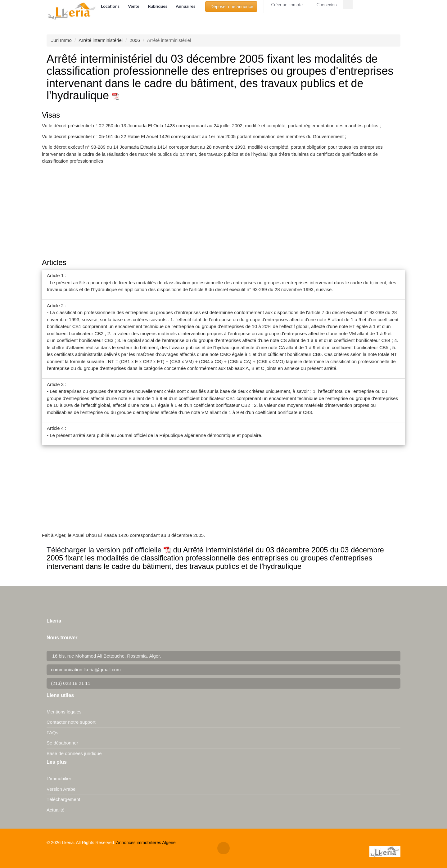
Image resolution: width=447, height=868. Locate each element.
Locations (111, 6)
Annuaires (185, 6)
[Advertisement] (223, 212)
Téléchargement (63, 799)
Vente (134, 6)
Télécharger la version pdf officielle (109, 550)
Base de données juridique (74, 753)
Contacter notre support (71, 722)
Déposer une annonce (231, 7)
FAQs (52, 733)
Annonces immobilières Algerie (146, 843)
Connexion (326, 4)
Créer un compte (286, 4)
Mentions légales (64, 712)
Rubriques (158, 6)
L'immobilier (59, 778)
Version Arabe (61, 789)
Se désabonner (62, 743)
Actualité (56, 810)
